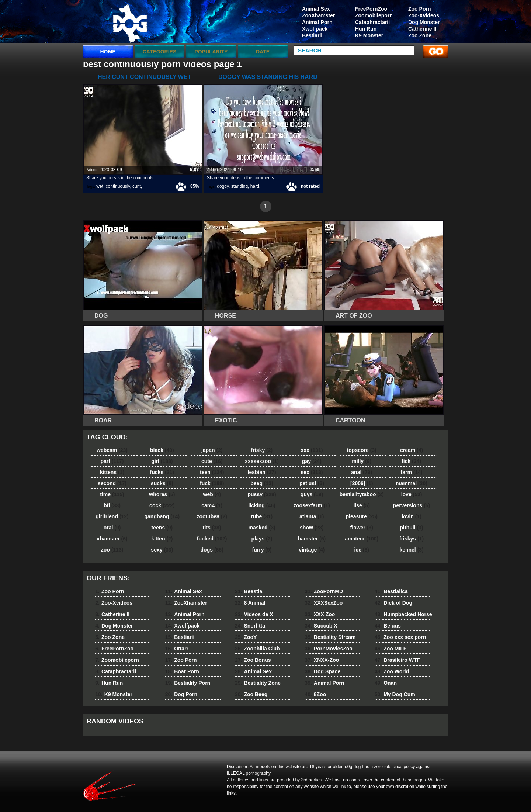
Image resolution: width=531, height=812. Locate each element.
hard (255, 186)
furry (262, 550)
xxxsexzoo (262, 461)
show (312, 528)
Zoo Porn (419, 9)
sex (312, 472)
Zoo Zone (420, 35)
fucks (162, 472)
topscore (362, 450)
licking (262, 505)
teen (212, 472)
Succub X (321, 626)
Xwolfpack (315, 29)
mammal (412, 483)
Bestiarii (312, 35)
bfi (112, 505)
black (162, 450)
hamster (312, 539)
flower (362, 528)
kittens (112, 472)
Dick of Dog (393, 603)
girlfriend (112, 516)
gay (312, 461)
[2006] (362, 483)
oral (112, 528)
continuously (118, 186)
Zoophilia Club (257, 649)
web (212, 494)
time (112, 494)
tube (262, 516)
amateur (362, 539)
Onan (386, 683)
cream (412, 450)
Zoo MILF (391, 649)
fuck (212, 483)
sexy (162, 550)
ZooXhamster (318, 15)
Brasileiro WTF (397, 660)
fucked (212, 539)
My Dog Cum (395, 694)
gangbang (162, 516)
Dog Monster (424, 22)
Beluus (388, 626)
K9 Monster (369, 35)
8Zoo (315, 694)
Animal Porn (317, 22)
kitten (162, 539)
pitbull (412, 528)
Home (108, 52)
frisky (262, 450)
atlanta (312, 516)
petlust (312, 483)
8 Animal (250, 603)
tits (212, 528)
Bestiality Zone (258, 683)
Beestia (249, 591)
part (112, 461)
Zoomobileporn (374, 15)
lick (412, 461)
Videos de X (254, 614)
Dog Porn (181, 694)
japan (212, 450)
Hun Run (366, 29)
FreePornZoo (371, 9)
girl (162, 461)
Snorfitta (250, 626)
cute (212, 461)
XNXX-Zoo (322, 660)
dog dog (130, 23)
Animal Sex (316, 9)
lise (362, 505)
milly (362, 461)
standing (240, 186)
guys (312, 494)
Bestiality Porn (188, 683)
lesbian (262, 472)
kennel (411, 550)
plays (262, 539)
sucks (162, 483)
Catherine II (422, 29)
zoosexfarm (312, 505)
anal (362, 472)
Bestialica (391, 591)
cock (162, 505)
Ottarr (177, 649)
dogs (212, 550)
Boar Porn (182, 671)
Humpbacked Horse (403, 614)
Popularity (211, 52)
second (112, 483)
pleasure (362, 516)
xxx (312, 450)
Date (263, 52)
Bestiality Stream (330, 637)
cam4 (212, 505)
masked (262, 528)
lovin (412, 516)
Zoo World (392, 671)
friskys (412, 539)
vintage (312, 550)
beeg (262, 483)
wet (100, 186)
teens (162, 528)
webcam (112, 450)
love (412, 494)
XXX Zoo (320, 614)
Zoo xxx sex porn (400, 637)
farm (411, 472)
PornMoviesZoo (328, 649)
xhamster (112, 539)
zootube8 (212, 516)
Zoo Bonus (253, 660)
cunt (137, 186)
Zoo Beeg (251, 694)
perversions (412, 505)
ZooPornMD (324, 591)
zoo (112, 550)
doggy (223, 186)
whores (162, 494)
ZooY (246, 637)
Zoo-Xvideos (424, 15)
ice (361, 550)
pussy (262, 494)
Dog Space (322, 671)
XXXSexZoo (324, 603)
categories (160, 52)
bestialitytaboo (362, 494)
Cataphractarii (372, 22)
